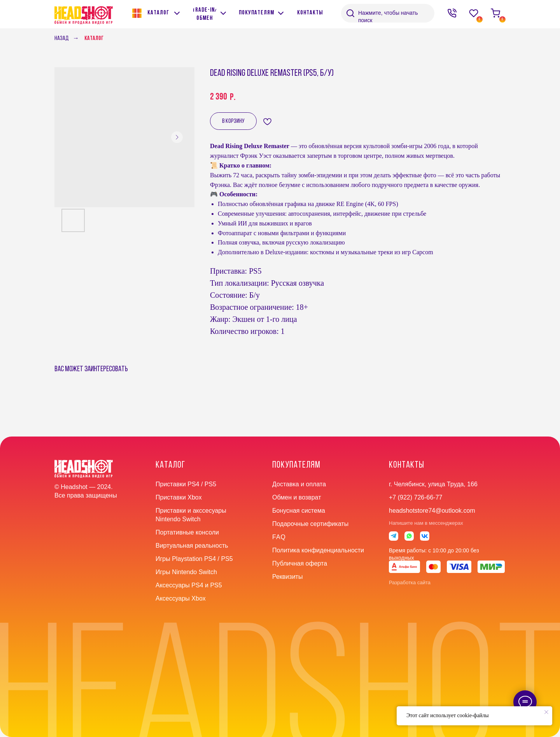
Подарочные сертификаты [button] (310, 524)
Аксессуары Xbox (181, 598)
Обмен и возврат (297, 497)
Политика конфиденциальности (318, 550)
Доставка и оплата (299, 484)
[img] (223, 13)
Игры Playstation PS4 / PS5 (194, 559)
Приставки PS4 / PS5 (186, 484)
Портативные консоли (187, 532)
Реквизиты (287, 577)
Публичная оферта (300, 563)
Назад (62, 38)
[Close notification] (546, 712)
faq (279, 537)
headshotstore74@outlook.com (432, 511)
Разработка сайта (410, 582)
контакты (407, 465)
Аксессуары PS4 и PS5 (189, 585)
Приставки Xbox (179, 497)
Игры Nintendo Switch (186, 572)
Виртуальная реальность (192, 546)
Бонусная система (299, 511)
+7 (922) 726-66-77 (416, 497)
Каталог (94, 38)
